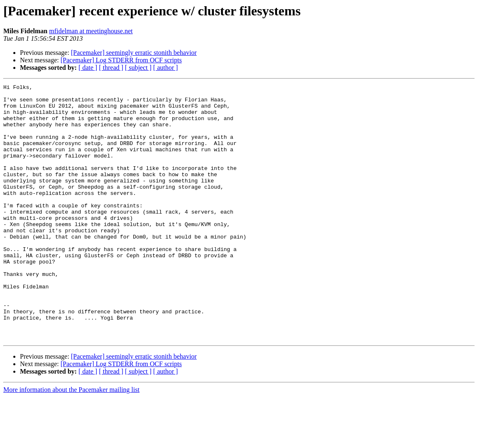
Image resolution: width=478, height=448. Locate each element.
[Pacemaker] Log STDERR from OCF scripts (121, 60)
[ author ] (166, 68)
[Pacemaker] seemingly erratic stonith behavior (134, 53)
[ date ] (88, 68)
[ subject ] (138, 68)
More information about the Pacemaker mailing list (71, 441)
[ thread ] (111, 68)
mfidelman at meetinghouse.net (91, 31)
